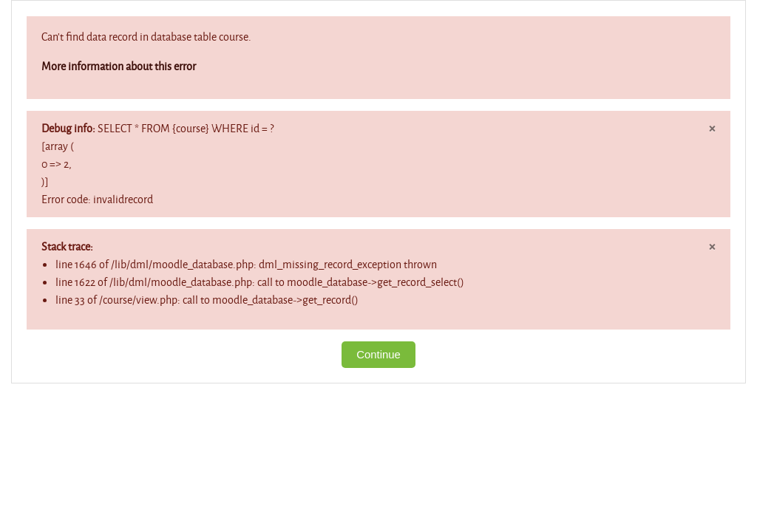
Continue (378, 354)
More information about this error (119, 66)
